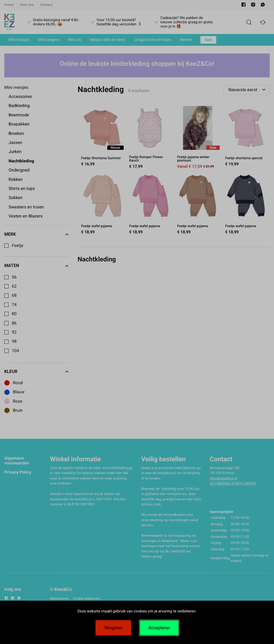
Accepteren (159, 628)
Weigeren (113, 628)
